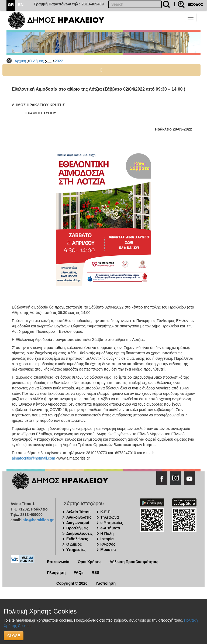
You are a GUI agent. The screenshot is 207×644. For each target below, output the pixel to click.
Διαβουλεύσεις (80, 533)
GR (11, 4)
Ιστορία (107, 539)
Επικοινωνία (58, 562)
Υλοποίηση (106, 583)
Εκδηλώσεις (77, 539)
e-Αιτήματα (110, 528)
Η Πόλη (107, 533)
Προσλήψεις (77, 528)
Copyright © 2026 (72, 583)
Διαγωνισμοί (78, 523)
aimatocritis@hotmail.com (33, 458)
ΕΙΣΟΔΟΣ (195, 4)
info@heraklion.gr (37, 520)
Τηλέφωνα (110, 517)
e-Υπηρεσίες (112, 523)
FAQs (79, 573)
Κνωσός (108, 544)
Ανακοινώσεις (79, 517)
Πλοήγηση (56, 573)
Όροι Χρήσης (90, 562)
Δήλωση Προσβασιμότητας (134, 562)
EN (21, 4)
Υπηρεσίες (76, 550)
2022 (59, 61)
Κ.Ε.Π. (106, 512)
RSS (96, 573)
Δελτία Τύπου (78, 512)
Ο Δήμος (37, 61)
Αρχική (20, 61)
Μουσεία (108, 550)
